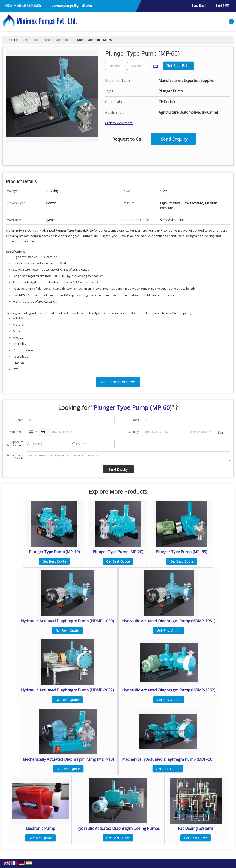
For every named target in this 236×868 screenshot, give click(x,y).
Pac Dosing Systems (196, 828)
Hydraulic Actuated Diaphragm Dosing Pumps (118, 828)
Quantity (133, 432)
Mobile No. (16, 432)
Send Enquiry (174, 139)
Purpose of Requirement (15, 444)
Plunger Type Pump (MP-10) (54, 552)
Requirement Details (15, 457)
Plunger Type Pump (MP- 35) (182, 552)
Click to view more (119, 123)
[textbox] (137, 66)
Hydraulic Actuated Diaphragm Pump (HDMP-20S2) (67, 690)
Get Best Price (178, 66)
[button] (23, 6)
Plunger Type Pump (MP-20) (118, 552)
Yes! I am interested (118, 382)
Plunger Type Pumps (57, 40)
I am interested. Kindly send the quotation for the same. (128, 457)
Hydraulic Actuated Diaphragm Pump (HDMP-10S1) (169, 621)
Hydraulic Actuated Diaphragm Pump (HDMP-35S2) (169, 690)
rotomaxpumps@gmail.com (71, 5)
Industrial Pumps (28, 40)
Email (135, 420)
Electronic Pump (40, 828)
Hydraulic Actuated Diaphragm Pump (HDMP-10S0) (67, 621)
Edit (156, 66)
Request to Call (128, 139)
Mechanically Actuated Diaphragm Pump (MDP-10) (68, 759)
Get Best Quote (54, 561)
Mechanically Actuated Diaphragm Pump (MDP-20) (168, 759)
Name (19, 420)
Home (9, 40)
